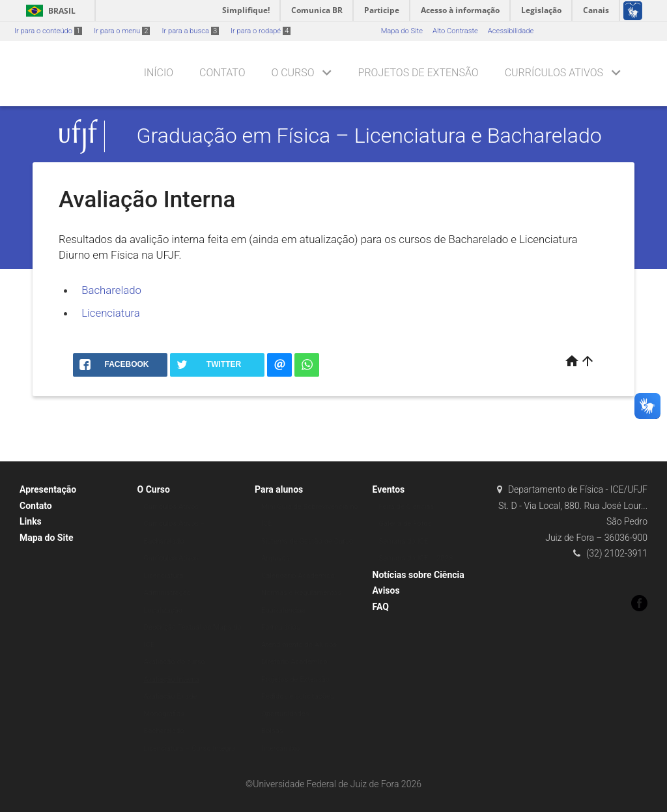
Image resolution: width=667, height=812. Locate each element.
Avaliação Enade (171, 696)
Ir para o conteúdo (48, 31)
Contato (222, 73)
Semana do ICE (404, 541)
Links (31, 521)
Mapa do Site (402, 31)
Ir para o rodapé (261, 31)
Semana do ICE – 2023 (416, 558)
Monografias (164, 714)
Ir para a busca (190, 31)
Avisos (386, 590)
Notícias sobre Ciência (419, 575)
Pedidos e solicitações (298, 696)
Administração (167, 593)
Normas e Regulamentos (301, 593)
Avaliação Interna (172, 679)
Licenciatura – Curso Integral (191, 748)
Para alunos (279, 489)
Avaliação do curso (175, 662)
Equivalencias (283, 610)
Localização (163, 610)
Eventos (389, 489)
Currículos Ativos (554, 73)
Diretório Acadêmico (294, 662)
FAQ (381, 607)
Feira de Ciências (407, 507)
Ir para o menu (122, 31)
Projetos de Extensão (419, 73)
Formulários (281, 627)
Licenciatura (111, 313)
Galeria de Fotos (405, 524)
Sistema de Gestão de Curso (307, 541)
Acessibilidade (511, 31)
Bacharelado (111, 290)
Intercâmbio (281, 748)
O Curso (292, 73)
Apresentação (48, 489)
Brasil (49, 11)
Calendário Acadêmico (298, 576)
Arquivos (276, 558)
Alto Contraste (455, 31)
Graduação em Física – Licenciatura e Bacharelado (369, 136)
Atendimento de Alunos (299, 645)
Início (159, 73)
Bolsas (272, 731)
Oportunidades (285, 714)
